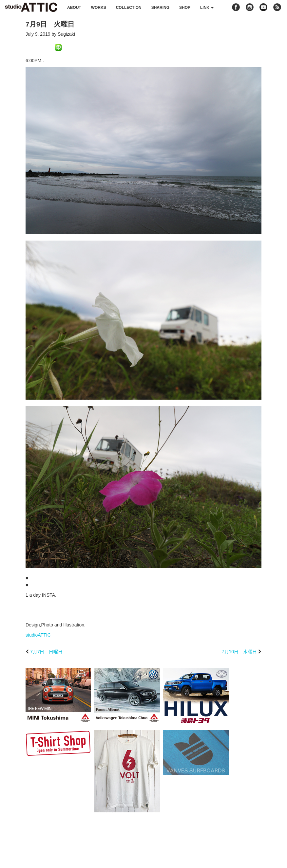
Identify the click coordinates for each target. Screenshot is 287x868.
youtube (263, 7)
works (99, 8)
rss (278, 7)
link (207, 8)
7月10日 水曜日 (239, 652)
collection (129, 8)
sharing (160, 8)
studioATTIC (38, 635)
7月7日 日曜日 (47, 652)
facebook (236, 7)
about (74, 8)
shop (185, 8)
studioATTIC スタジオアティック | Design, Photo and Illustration (31, 7)
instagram (250, 7)
